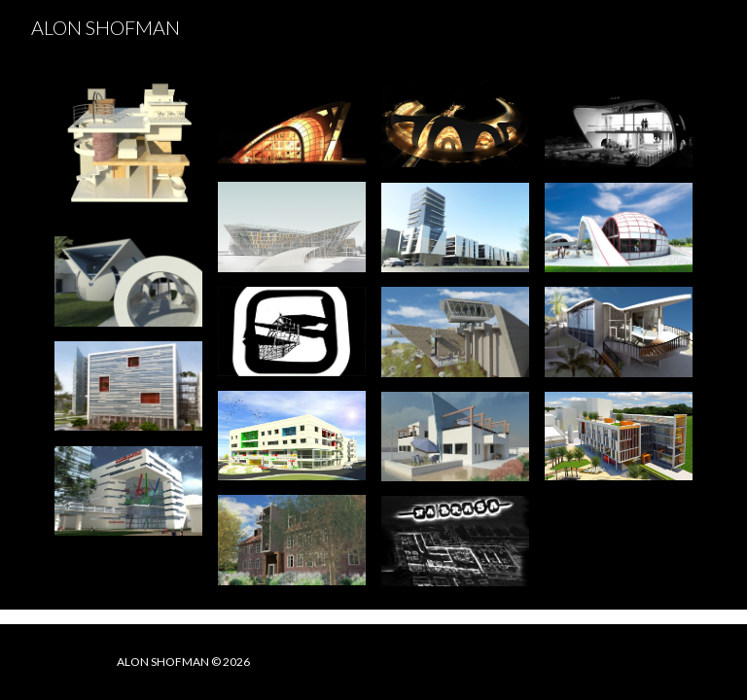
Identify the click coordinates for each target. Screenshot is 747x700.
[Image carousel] (128, 150)
